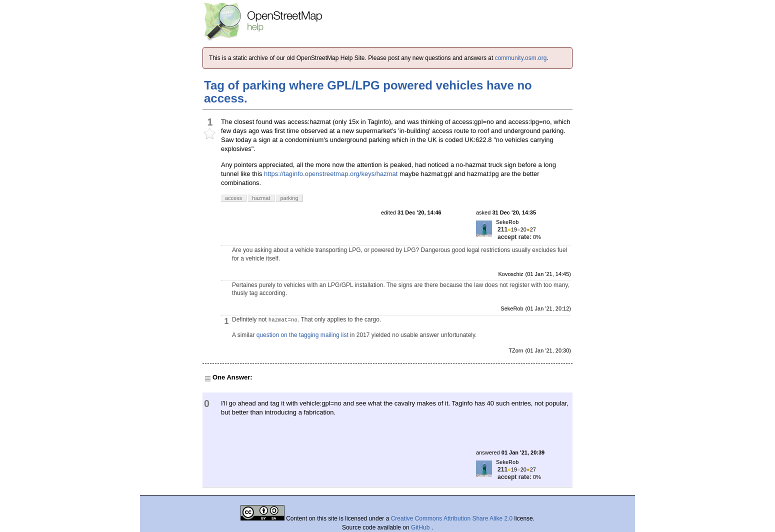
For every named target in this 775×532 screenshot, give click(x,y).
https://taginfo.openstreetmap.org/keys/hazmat (331, 174)
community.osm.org (521, 58)
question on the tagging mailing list (302, 335)
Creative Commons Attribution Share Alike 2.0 (452, 518)
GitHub (421, 527)
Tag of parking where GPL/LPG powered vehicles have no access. (368, 92)
